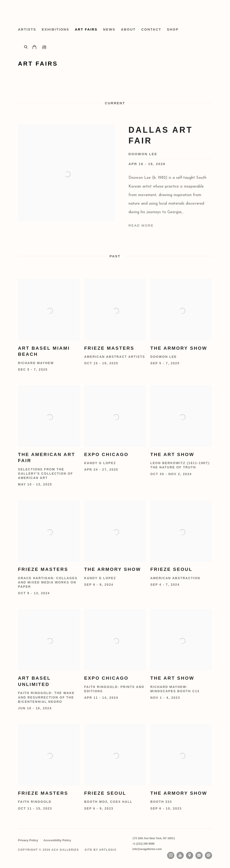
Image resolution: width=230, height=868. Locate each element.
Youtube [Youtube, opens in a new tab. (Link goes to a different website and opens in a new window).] (180, 855)
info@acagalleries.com (147, 849)
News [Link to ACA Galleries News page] (109, 29)
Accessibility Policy (57, 840)
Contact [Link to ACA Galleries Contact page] (151, 29)
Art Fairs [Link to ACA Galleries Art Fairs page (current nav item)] (86, 29)
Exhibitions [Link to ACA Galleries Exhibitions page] (55, 29)
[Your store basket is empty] (34, 48)
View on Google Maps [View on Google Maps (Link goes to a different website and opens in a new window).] (190, 855)
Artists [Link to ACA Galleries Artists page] (27, 29)
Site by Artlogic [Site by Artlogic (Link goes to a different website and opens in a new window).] (101, 850)
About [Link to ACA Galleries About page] (128, 29)
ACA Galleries (58, 11)
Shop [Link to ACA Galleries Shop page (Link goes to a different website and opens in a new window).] (173, 29)
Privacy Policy (28, 840)
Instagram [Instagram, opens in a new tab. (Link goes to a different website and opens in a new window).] (171, 855)
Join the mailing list (199, 855)
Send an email (208, 855)
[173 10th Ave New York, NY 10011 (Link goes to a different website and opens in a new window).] (154, 838)
